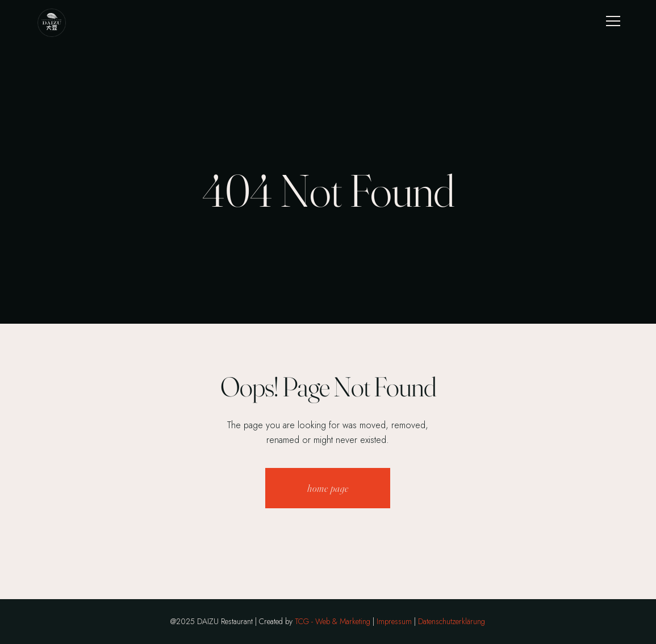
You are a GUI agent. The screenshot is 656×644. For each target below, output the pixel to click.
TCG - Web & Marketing (333, 621)
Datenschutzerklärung (452, 621)
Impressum (394, 621)
